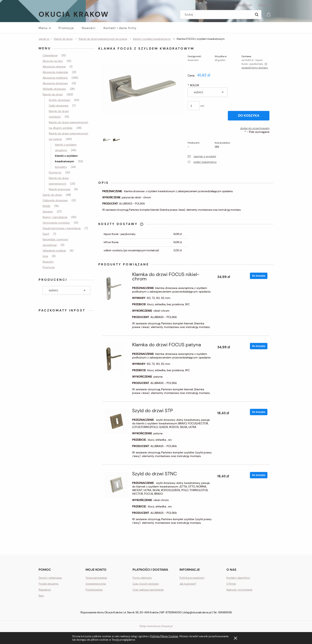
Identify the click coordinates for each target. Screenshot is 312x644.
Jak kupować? (188, 584)
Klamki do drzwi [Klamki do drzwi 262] (53, 94)
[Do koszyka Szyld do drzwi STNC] (259, 475)
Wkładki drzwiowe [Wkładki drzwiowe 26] (54, 89)
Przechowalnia (94, 590)
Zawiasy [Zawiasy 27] (48, 211)
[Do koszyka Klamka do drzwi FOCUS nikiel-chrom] (259, 276)
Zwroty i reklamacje (50, 578)
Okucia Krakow (74, 14)
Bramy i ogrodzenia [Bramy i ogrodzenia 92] (55, 217)
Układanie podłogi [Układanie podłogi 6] (54, 251)
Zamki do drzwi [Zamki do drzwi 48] (52, 195)
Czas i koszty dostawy (146, 584)
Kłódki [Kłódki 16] (46, 206)
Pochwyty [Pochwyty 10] (55, 172)
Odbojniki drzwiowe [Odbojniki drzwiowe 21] (55, 200)
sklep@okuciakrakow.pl (197, 612)
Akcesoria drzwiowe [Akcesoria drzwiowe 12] (55, 83)
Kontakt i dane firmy (238, 578)
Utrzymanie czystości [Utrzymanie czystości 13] (56, 223)
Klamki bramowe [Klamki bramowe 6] (59, 189)
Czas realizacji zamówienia (148, 590)
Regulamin (45, 590)
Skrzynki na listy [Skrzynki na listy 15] (53, 61)
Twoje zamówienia (96, 578)
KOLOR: (194, 85)
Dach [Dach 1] (46, 234)
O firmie (231, 584)
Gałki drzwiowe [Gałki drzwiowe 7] (58, 106)
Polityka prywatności (192, 578)
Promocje (49, 267)
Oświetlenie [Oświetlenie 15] (50, 55)
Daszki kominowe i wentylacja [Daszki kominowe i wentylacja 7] (62, 228)
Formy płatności (142, 578)
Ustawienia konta (96, 584)
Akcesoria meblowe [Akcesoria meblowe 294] (55, 78)
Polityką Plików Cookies (164, 636)
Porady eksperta (48, 584)
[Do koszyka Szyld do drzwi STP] (259, 412)
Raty (41, 596)
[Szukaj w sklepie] (217, 15)
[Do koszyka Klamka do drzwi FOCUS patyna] (259, 346)
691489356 (225, 612)
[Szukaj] (257, 15)
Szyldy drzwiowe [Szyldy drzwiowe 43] (59, 100)
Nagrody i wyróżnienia (239, 590)
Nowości (48, 262)
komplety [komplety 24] (61, 167)
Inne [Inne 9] (45, 256)
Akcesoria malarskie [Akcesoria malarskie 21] (55, 72)
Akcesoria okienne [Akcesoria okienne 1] (54, 67)
